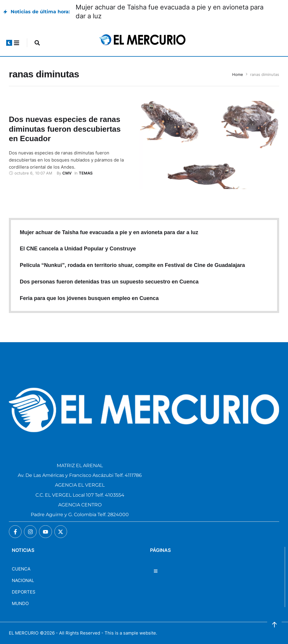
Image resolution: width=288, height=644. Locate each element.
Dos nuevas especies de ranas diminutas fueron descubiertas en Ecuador (65, 129)
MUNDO (20, 603)
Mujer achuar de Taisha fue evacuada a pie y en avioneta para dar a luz (109, 232)
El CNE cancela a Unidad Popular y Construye (78, 249)
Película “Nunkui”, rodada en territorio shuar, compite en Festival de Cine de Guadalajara (132, 265)
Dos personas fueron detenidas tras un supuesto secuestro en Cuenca (109, 282)
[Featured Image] (209, 145)
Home (238, 74)
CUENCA (21, 569)
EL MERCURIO (24, 633)
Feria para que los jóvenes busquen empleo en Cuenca (89, 298)
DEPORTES (24, 592)
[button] (9, 43)
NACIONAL (23, 580)
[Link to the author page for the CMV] (67, 173)
